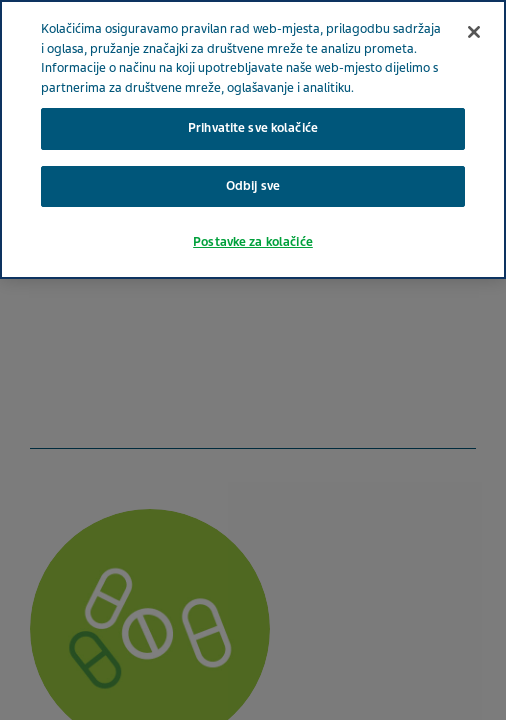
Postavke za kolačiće (253, 242)
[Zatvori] (474, 32)
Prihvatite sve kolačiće (253, 128)
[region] (253, 139)
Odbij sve (253, 186)
